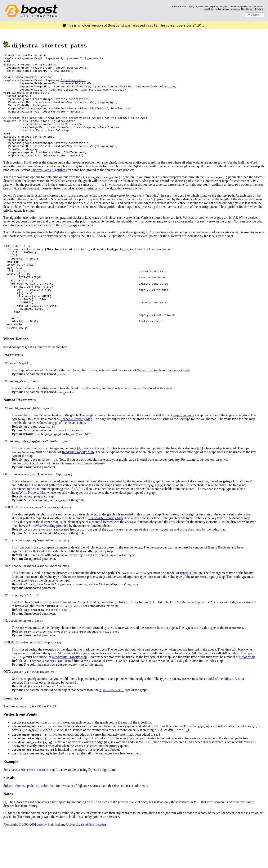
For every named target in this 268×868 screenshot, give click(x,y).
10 (27, 183)
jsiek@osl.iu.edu (93, 862)
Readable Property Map (76, 457)
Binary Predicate (219, 585)
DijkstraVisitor (73, 86)
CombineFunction (163, 93)
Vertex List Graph (149, 408)
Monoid (97, 559)
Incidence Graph (179, 408)
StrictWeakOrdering (42, 563)
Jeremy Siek (45, 862)
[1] (155, 220)
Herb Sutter (209, 9)
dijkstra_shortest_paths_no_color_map (29, 823)
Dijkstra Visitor (234, 716)
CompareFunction (120, 93)
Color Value (247, 695)
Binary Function (191, 610)
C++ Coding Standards (253, 9)
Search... (254, 15)
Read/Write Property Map (29, 530)
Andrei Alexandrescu (230, 9)
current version (178, 25)
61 (200, 486)
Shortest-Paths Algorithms (49, 191)
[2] (75, 720)
